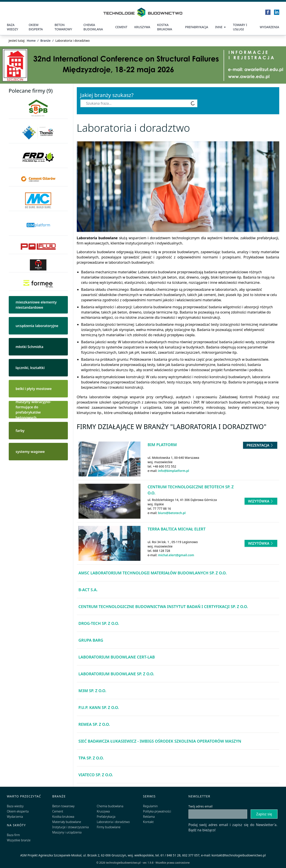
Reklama (149, 817)
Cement (121, 27)
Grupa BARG (91, 640)
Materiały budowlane (67, 822)
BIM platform (162, 445)
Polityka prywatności (157, 811)
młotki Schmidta (30, 347)
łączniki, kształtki (30, 368)
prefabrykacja (197, 27)
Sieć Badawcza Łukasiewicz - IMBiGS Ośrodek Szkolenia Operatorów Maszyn (160, 741)
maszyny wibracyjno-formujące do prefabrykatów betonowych (33, 410)
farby (20, 431)
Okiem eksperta (36, 27)
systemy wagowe (30, 452)
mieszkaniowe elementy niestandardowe (36, 305)
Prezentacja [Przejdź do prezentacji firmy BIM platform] (260, 445)
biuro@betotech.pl (172, 513)
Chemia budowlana (93, 27)
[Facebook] (268, 12)
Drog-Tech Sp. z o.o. (99, 623)
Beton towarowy (63, 27)
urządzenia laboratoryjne (37, 326)
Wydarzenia (270, 27)
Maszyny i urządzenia (67, 832)
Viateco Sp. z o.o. (96, 775)
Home (31, 41)
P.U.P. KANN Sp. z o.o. (99, 707)
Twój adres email (201, 806)
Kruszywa (142, 27)
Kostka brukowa (63, 817)
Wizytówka (261, 501)
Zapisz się (264, 814)
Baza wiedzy (13, 27)
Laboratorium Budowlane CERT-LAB (117, 657)
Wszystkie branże (19, 840)
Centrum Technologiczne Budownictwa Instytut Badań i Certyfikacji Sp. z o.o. (163, 606)
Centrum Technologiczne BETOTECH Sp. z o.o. (191, 490)
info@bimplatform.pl (173, 471)
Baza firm (14, 835)
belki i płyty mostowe (34, 389)
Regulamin (151, 806)
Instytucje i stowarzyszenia (71, 827)
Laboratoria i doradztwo (113, 822)
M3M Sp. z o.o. (92, 691)
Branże (45, 41)
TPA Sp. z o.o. (91, 758)
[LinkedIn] (277, 12)
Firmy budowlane (109, 827)
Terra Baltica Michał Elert (177, 529)
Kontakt (148, 822)
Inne (219, 27)
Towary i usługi (240, 27)
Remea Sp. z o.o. (94, 724)
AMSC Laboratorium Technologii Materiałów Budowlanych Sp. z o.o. (153, 573)
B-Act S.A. (88, 590)
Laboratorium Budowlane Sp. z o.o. (116, 674)
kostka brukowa (165, 27)
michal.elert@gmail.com (176, 555)
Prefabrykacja (106, 817)
